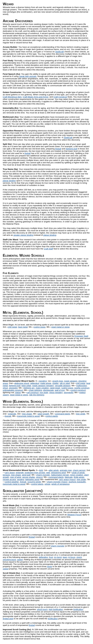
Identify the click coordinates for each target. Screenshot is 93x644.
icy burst (58, 557)
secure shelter (29, 477)
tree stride (81, 414)
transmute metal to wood (28, 416)
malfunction (81, 386)
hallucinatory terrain (60, 475)
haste (49, 566)
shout (5, 388)
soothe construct (82, 388)
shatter (55, 383)
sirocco (39, 477)
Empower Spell (81, 336)
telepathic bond (32, 479)
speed (20, 560)
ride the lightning (37, 395)
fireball (58, 149)
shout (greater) (56, 392)
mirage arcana (9, 479)
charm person (79, 470)
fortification (58, 609)
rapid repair (55, 388)
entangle (12, 414)
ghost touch (42, 609)
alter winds (54, 470)
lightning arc (29, 388)
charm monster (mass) (57, 482)
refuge (47, 484)
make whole (46, 383)
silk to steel (65, 383)
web (48, 473)
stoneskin (13, 388)
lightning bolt (71, 149)
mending (43, 381)
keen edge (26, 386)
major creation (42, 388)
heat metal (23, 327)
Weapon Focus (74, 515)
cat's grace (10, 473)
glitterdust (35, 383)
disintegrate (48, 390)
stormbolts (69, 392)
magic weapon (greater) (43, 386)
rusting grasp (40, 327)
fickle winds (79, 477)
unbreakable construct (13, 390)
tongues (6, 475)
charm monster (43, 475)
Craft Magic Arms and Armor (36, 97)
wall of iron (60, 390)
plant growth (44, 414)
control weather (12, 482)
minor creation (77, 475)
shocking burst (9, 560)
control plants (52, 416)
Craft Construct (60, 97)
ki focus (72, 557)
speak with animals (28, 76)
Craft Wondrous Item (12, 97)
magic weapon (71, 381)
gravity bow (58, 381)
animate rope (66, 470)
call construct (33, 392)
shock (79, 557)
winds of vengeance (60, 484)
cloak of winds (78, 473)
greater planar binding (23, 235)
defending (43, 557)
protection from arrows (35, 473)
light (41, 470)
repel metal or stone (60, 327)
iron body (44, 392)
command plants (63, 414)
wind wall (26, 475)
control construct (78, 390)
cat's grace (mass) (67, 479)
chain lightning (35, 390)
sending (21, 479)
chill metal (12, 327)
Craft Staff (48, 249)
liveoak (8, 416)
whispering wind (58, 473)
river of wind (15, 477)
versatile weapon (63, 386)
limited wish (8, 619)
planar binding (9, 181)
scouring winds (34, 482)
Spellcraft (60, 52)
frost (51, 557)
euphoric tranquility (77, 482)
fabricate (69, 477)
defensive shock (22, 383)
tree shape (27, 414)
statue (18, 392)
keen (65, 557)
